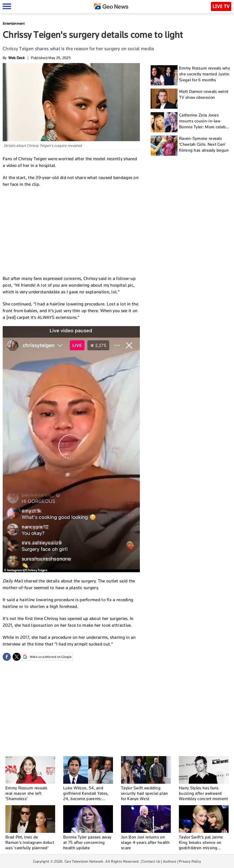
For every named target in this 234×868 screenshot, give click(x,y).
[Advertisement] (71, 231)
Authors (170, 861)
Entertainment (14, 23)
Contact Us (151, 861)
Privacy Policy (190, 861)
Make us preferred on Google (47, 657)
